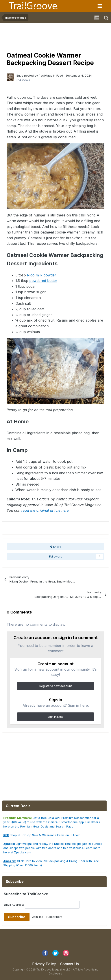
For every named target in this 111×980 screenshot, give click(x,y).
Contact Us (69, 964)
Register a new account (56, 686)
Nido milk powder (42, 275)
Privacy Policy (44, 964)
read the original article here (45, 510)
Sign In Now (55, 717)
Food (60, 75)
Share (55, 547)
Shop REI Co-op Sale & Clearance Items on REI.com (42, 835)
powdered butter (43, 281)
